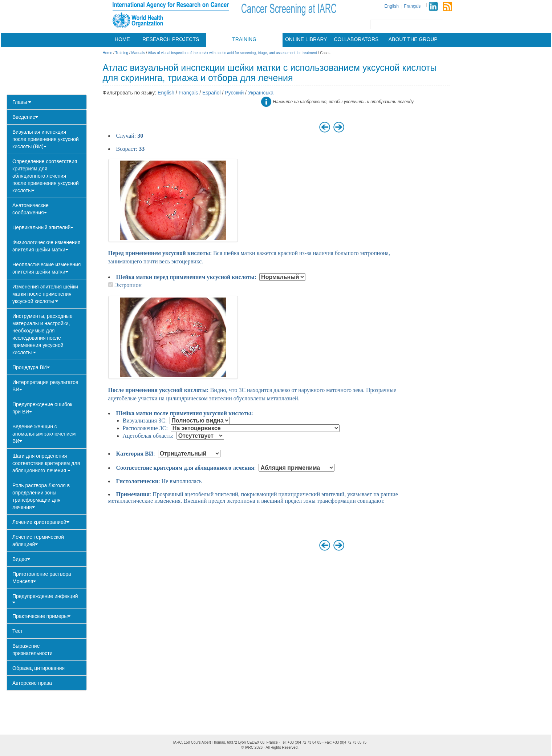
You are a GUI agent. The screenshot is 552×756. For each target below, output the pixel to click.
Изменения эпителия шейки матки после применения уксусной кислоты (45, 294)
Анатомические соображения (31, 209)
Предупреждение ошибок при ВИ (42, 408)
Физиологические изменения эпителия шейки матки (46, 246)
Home (122, 39)
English (392, 6)
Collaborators (356, 39)
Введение (25, 117)
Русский (234, 93)
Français (412, 6)
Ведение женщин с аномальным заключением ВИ (44, 434)
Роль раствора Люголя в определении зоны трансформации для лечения (41, 496)
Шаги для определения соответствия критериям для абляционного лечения (46, 463)
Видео (21, 559)
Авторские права (32, 683)
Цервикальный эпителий (43, 227)
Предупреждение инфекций (45, 599)
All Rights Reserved (281, 747)
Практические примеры (41, 616)
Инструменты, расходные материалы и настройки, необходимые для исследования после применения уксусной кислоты (42, 334)
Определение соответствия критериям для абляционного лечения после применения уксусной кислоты (46, 176)
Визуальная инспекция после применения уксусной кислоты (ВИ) (46, 139)
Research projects (171, 39)
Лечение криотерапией (41, 522)
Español (212, 93)
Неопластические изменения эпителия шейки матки (46, 268)
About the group (413, 39)
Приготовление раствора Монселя (42, 578)
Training (244, 39)
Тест (18, 631)
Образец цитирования (38, 668)
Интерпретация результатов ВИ (45, 386)
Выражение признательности (33, 650)
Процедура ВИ (31, 367)
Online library (306, 39)
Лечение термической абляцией (38, 541)
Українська (261, 93)
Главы (22, 102)
